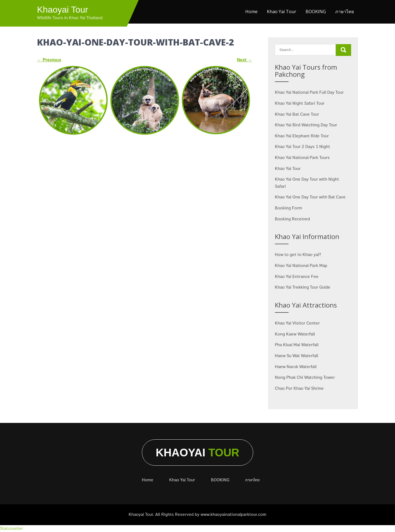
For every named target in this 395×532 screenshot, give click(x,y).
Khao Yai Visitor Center (297, 323)
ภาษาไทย (345, 12)
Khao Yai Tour (282, 12)
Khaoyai (198, 453)
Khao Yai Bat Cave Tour (297, 114)
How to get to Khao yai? (298, 255)
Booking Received (292, 219)
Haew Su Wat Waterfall (297, 356)
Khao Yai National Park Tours (302, 158)
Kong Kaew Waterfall (295, 334)
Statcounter (12, 528)
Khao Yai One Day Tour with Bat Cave (310, 197)
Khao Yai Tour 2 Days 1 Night (302, 147)
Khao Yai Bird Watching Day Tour (306, 125)
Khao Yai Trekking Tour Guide (303, 287)
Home (251, 12)
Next (245, 60)
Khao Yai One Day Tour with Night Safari (307, 183)
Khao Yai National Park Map (301, 266)
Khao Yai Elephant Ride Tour (302, 136)
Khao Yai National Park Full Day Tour (309, 92)
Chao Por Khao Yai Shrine (299, 388)
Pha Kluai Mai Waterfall (297, 345)
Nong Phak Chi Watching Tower (305, 377)
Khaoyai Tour (63, 10)
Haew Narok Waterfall (296, 367)
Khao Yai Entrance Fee (297, 277)
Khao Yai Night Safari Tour (300, 103)
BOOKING (316, 12)
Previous (49, 60)
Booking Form (288, 208)
